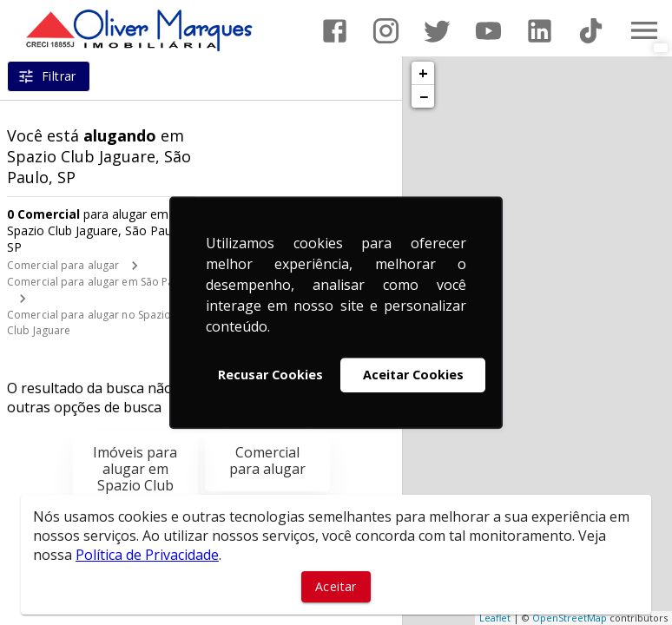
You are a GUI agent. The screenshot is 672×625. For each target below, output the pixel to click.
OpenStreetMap (570, 618)
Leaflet (495, 618)
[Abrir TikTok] (591, 31)
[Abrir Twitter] (437, 31)
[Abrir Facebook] (335, 31)
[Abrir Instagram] (386, 31)
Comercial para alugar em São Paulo (99, 282)
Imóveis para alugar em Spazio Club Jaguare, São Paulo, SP (135, 486)
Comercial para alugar (63, 265)
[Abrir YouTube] (488, 31)
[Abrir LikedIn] (540, 31)
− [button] (424, 96)
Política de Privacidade (147, 555)
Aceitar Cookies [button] (413, 375)
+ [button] (423, 73)
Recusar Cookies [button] (270, 375)
